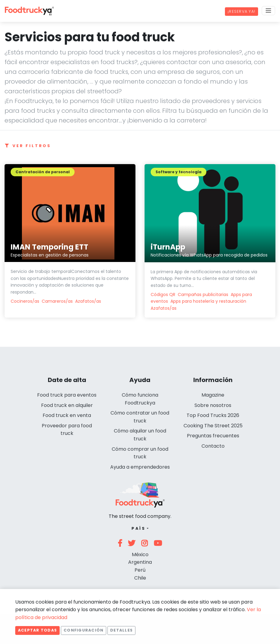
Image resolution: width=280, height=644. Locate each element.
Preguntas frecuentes (213, 436)
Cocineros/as (25, 301)
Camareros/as (57, 301)
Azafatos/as (88, 301)
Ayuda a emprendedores (140, 467)
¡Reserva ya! (242, 11)
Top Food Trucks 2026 (213, 415)
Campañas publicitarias (203, 294)
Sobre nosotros (213, 405)
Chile (140, 578)
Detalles (121, 630)
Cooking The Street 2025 (213, 426)
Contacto (213, 446)
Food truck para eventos (67, 395)
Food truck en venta (67, 415)
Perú (140, 570)
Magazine (213, 395)
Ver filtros (28, 146)
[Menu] (268, 11)
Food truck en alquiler (67, 405)
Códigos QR (163, 294)
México (140, 554)
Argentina (140, 562)
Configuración (84, 630)
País (139, 528)
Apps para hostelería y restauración (208, 301)
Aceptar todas (37, 630)
